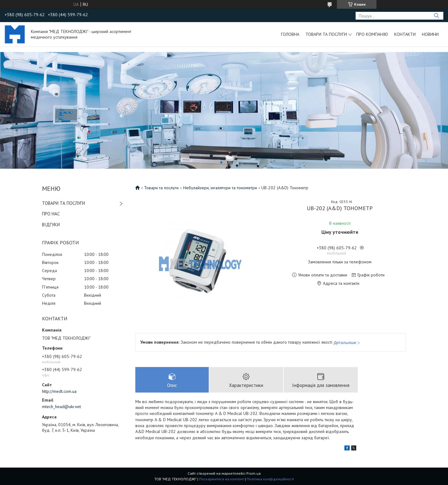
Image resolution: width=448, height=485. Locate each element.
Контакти (405, 34)
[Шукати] (436, 16)
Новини (430, 34)
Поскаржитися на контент (222, 479)
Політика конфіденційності (270, 479)
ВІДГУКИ (51, 225)
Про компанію (372, 34)
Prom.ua (254, 473)
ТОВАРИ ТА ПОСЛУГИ (63, 203)
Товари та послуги (326, 34)
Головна (290, 34)
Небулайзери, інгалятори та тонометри (220, 188)
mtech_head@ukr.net (61, 407)
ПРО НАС (51, 214)
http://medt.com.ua (59, 391)
